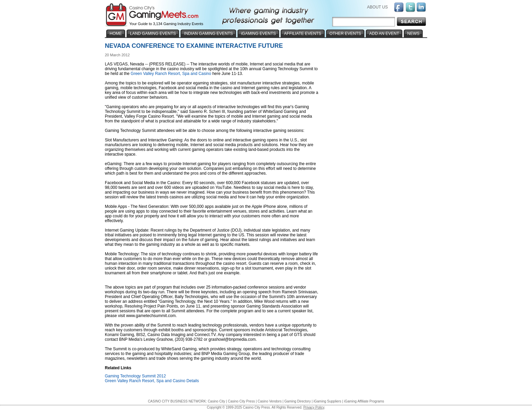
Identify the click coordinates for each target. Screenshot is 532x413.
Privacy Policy (314, 407)
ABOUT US (377, 7)
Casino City (216, 401)
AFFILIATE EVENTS (303, 34)
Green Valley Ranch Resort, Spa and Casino (171, 74)
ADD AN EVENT (384, 34)
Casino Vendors (270, 401)
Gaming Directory (298, 401)
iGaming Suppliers (327, 401)
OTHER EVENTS (345, 34)
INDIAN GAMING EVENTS (208, 34)
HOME (116, 34)
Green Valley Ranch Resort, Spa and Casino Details (152, 381)
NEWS (413, 34)
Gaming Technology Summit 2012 (135, 376)
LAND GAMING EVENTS (153, 34)
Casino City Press (241, 401)
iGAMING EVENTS (258, 34)
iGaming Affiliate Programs (364, 401)
